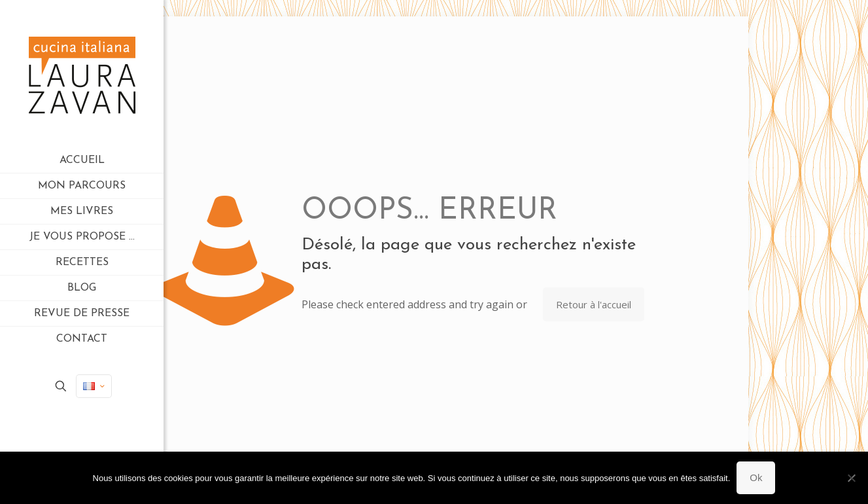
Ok (756, 477)
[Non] (852, 478)
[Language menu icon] (94, 386)
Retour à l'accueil (594, 304)
